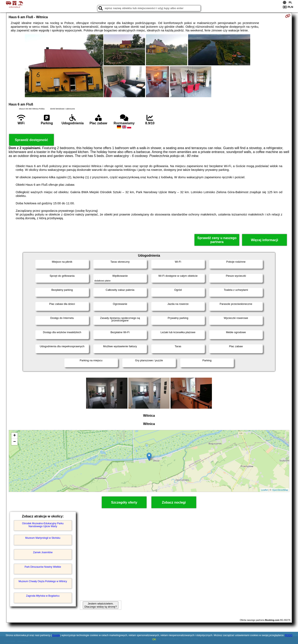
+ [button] (15, 436)
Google (56, 635)
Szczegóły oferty (124, 502)
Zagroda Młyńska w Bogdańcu (43, 596)
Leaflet (264, 490)
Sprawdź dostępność (31, 140)
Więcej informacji (264, 240)
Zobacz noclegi (174, 502)
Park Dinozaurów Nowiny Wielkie (43, 567)
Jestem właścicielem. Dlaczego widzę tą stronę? (101, 605)
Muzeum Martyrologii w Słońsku (43, 538)
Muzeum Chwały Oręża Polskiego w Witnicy (43, 581)
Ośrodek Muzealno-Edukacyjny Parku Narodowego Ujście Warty (43, 525)
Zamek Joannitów (43, 552)
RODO (289, 635)
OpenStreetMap (280, 490)
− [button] (15, 442)
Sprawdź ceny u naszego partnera (217, 240)
